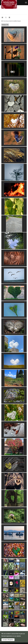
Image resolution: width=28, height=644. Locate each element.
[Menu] (26, 3)
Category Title (5, 25)
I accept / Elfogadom (8, 640)
